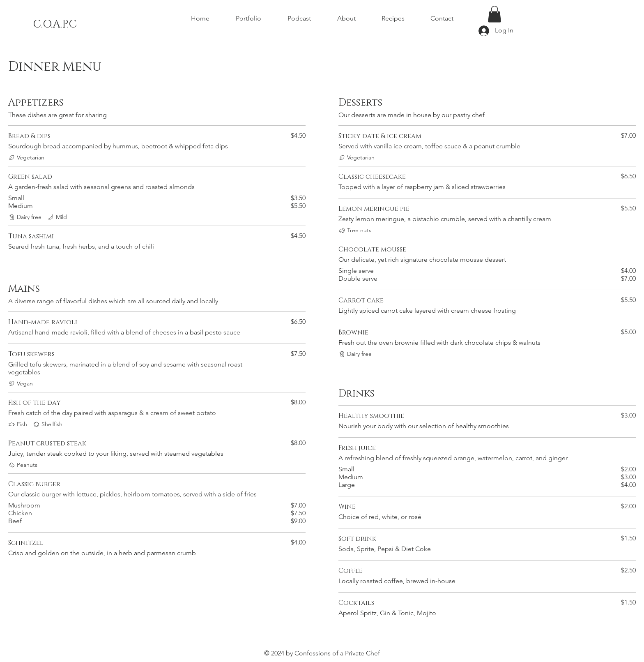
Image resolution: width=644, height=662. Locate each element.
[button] (494, 14)
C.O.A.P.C (55, 24)
